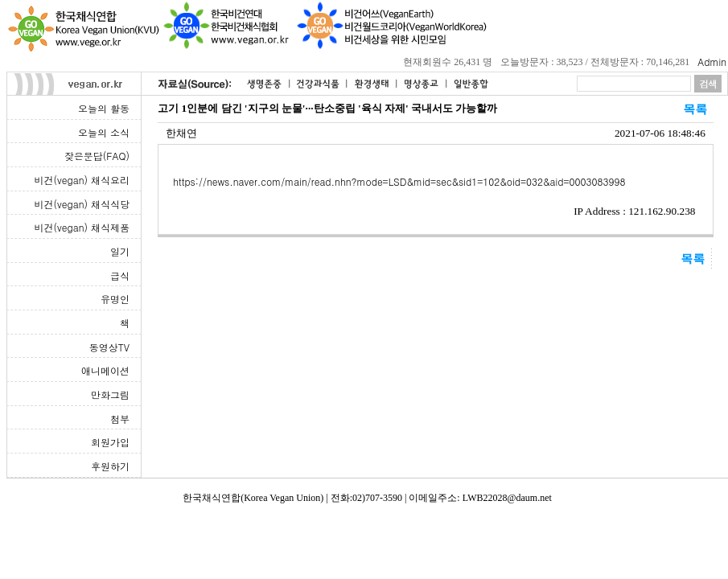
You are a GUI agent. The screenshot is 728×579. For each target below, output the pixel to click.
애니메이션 (105, 370)
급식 (120, 275)
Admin (712, 62)
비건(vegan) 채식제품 (82, 227)
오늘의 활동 (104, 108)
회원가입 (110, 442)
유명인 (115, 299)
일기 (120, 251)
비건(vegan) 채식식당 (82, 204)
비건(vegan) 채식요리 (82, 180)
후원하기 (110, 466)
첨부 (120, 419)
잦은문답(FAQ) (97, 156)
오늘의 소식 (104, 132)
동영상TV (109, 347)
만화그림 (110, 394)
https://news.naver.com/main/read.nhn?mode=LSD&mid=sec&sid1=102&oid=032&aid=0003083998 (399, 181)
